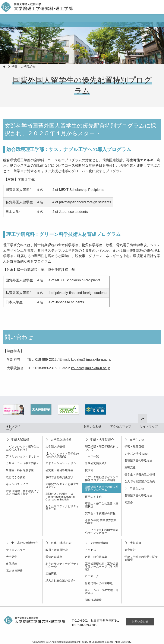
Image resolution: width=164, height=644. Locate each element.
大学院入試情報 (61, 440)
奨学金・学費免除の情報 (100, 513)
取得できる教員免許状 (59, 477)
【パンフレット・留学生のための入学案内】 (23, 448)
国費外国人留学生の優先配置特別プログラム (102, 488)
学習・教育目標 (134, 447)
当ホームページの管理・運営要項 (102, 592)
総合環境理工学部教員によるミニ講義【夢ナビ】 (23, 493)
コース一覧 (92, 456)
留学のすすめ (93, 497)
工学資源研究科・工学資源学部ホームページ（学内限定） (102, 566)
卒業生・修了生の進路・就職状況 (102, 505)
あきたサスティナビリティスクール (62, 508)
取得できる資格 (16, 477)
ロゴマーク (92, 576)
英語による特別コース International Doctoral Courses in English (60, 497)
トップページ (13, 428)
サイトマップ (149, 426)
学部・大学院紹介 (23, 67)
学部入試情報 (20, 440)
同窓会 (129, 502)
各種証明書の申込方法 (138, 460)
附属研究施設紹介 (96, 463)
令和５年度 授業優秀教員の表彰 (101, 522)
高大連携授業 (14, 571)
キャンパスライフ (17, 484)
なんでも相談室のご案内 (140, 481)
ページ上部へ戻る (145, 418)
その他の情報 (99, 543)
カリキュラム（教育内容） (23, 463)
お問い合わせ (92, 426)
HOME (4, 67)
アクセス (91, 550)
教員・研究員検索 (57, 550)
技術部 (89, 470)
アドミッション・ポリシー (23, 456)
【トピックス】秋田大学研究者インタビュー (102, 531)
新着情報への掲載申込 (99, 583)
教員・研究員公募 (96, 557)
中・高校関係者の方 (25, 543)
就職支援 (130, 467)
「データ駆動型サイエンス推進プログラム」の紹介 (102, 479)
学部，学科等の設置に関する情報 (141, 558)
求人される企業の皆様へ (61, 581)
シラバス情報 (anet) (137, 454)
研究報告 (130, 550)
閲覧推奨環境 (93, 600)
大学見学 (12, 557)
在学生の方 (137, 440)
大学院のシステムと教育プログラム (62, 486)
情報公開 (136, 543)
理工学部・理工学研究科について (102, 448)
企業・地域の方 (61, 543)
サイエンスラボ (16, 550)
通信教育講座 (54, 557)
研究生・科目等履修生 (20, 470)
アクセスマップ (121, 426)
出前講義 (12, 564)
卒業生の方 (137, 488)
